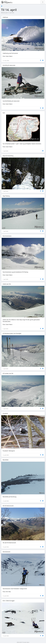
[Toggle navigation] (43, 2)
